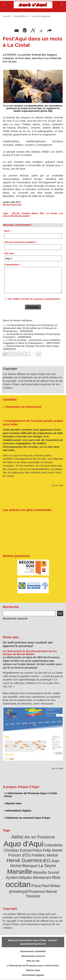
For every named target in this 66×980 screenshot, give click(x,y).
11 (39, 354)
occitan (18, 884)
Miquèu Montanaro (35, 877)
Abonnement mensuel (33, 956)
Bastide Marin (30, 213)
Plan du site (33, 961)
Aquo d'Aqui (23, 844)
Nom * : (8, 231)
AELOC (16, 213)
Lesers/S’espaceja (41, 16)
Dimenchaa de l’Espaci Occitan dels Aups (31, 346)
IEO (42, 213)
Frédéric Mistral (45, 855)
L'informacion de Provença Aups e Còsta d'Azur (30, 795)
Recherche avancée (15, 618)
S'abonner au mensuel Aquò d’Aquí (27, 818)
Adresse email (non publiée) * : (21, 242)
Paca (36, 886)
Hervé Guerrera (24, 860)
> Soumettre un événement (22, 407)
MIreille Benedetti (20, 216)
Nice (56, 877)
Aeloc (17, 837)
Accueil (7, 16)
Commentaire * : (13, 265)
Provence (37, 892)
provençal (18, 891)
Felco (37, 850)
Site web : (10, 253)
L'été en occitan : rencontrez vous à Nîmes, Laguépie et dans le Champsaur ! (32, 341)
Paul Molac (51, 886)
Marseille (20, 872)
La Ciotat (51, 213)
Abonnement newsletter (33, 951)
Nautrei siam (13, 803)
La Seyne (47, 866)
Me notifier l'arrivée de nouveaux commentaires (34, 299)
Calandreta (53, 845)
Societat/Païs (21, 16)
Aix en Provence (40, 837)
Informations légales (18, 810)
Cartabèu (10, 400)
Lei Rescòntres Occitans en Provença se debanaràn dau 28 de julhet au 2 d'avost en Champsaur (30, 328)
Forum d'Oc (20, 855)
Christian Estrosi (18, 850)
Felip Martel (53, 850)
